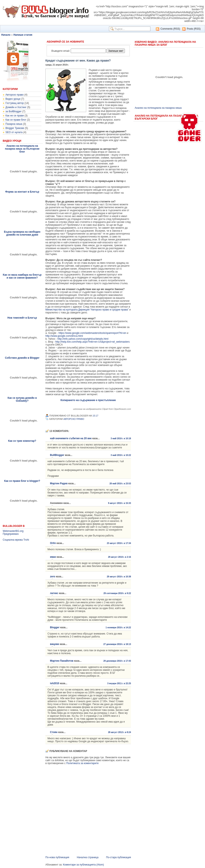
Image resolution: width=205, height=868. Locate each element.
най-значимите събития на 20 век (71, 438)
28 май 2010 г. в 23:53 (120, 484)
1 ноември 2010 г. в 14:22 (118, 628)
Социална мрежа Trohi (16, 540)
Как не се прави (15, 116)
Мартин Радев (59, 483)
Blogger (55, 627)
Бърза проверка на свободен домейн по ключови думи (22, 233)
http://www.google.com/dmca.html (64, 336)
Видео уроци (13, 99)
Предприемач (11, 534)
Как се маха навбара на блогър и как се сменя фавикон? (22, 276)
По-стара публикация (119, 857)
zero (53, 577)
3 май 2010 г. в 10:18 (121, 438)
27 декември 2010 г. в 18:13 (117, 644)
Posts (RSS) (194, 29)
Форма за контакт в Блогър (22, 192)
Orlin (53, 543)
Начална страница (88, 857)
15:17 (95, 416)
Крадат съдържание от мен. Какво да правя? (78, 61)
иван (53, 557)
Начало (6, 35)
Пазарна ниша (14, 124)
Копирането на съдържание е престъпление (88, 400)
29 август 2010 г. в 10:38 (119, 577)
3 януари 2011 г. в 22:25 (119, 683)
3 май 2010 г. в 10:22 (121, 455)
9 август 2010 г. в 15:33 (119, 503)
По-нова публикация (57, 857)
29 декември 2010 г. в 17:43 (117, 661)
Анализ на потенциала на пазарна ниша (158, 108)
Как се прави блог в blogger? (22, 481)
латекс (54, 593)
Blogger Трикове (15, 128)
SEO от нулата (14, 132)
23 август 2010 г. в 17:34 (119, 543)
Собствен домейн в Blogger (22, 358)
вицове (54, 644)
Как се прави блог (16, 120)
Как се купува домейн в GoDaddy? (22, 399)
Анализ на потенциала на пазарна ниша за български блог (22, 149)
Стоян (54, 732)
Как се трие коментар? (22, 441)
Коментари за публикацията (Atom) (83, 865)
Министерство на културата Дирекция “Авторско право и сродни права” (87, 310)
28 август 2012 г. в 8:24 (119, 732)
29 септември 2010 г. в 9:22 (117, 593)
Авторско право (15, 95)
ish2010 (55, 683)
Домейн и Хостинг (16, 107)
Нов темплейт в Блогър (22, 318)
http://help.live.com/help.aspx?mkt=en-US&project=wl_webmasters (92, 342)
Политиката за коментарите (83, 763)
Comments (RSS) (170, 29)
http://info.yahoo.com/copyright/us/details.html (83, 339)
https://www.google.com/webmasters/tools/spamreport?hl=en (92, 333)
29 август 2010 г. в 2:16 (119, 557)
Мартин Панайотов (62, 661)
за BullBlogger (13, 111)
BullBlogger (57, 455)
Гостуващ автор (15, 103)
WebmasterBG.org (13, 531)
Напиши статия (23, 35)
